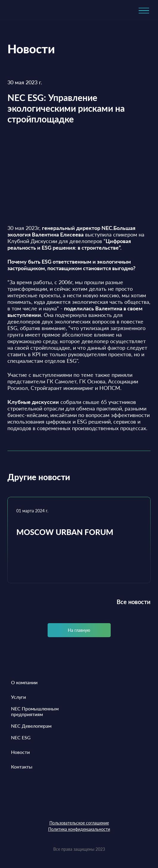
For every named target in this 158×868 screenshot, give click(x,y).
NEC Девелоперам (31, 726)
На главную (79, 630)
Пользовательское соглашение (79, 823)
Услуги (18, 697)
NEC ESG (21, 737)
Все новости (134, 602)
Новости (20, 752)
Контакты (22, 767)
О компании (24, 682)
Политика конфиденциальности (79, 829)
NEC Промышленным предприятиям (35, 711)
